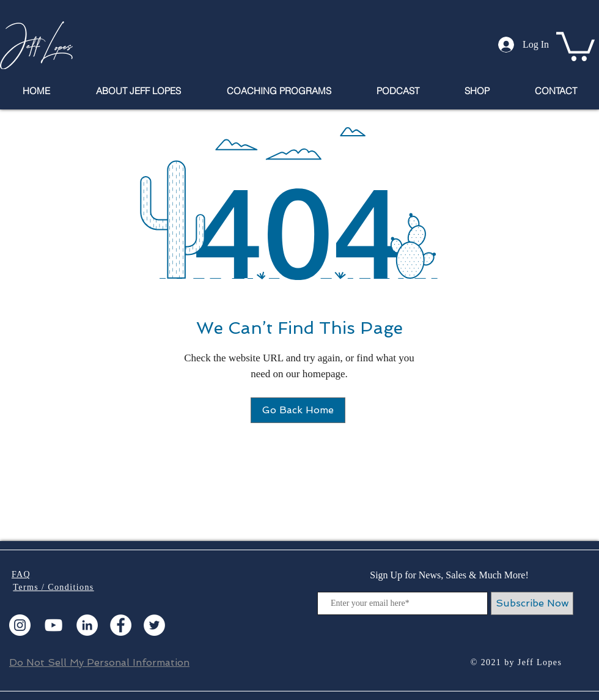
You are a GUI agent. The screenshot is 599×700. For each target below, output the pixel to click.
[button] (575, 45)
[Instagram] (20, 625)
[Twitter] (154, 625)
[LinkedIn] (87, 625)
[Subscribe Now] (532, 603)
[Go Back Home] (298, 410)
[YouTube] (53, 625)
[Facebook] (121, 625)
